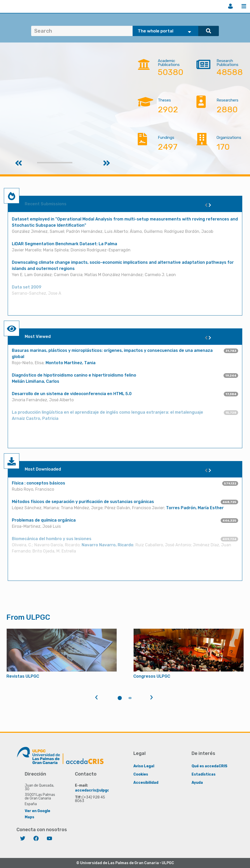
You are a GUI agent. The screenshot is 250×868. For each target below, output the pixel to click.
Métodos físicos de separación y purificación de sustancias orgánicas (83, 502)
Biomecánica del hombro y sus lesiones (52, 539)
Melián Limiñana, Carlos (36, 381)
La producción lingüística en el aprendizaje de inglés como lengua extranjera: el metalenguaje (107, 412)
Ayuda (197, 783)
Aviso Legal (144, 766)
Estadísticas (204, 774)
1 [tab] (120, 698)
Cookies (141, 774)
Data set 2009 (27, 287)
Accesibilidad (146, 783)
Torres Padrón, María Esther (195, 508)
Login (230, 6)
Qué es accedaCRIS (209, 766)
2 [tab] (130, 698)
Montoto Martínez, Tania (71, 363)
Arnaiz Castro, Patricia (35, 418)
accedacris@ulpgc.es (95, 790)
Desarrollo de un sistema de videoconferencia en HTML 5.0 (72, 394)
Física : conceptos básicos (38, 483)
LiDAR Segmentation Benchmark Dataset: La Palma (64, 244)
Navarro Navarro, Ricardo (107, 545)
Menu (244, 6)
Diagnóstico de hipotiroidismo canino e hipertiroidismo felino (75, 375)
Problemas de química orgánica (44, 520)
